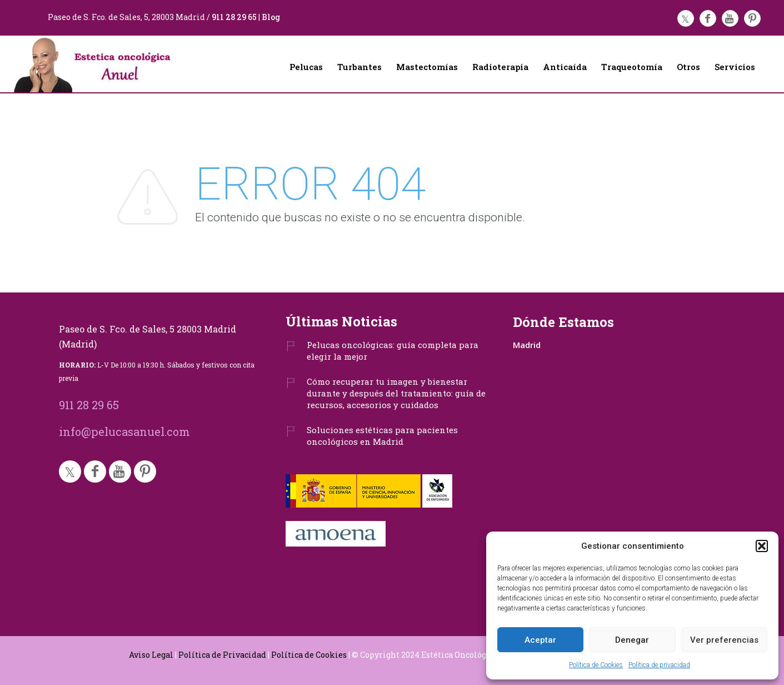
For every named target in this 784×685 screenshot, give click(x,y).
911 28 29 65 (234, 17)
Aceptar (540, 640)
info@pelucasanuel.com (124, 431)
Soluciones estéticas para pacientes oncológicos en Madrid (382, 436)
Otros (688, 67)
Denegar (632, 640)
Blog (271, 17)
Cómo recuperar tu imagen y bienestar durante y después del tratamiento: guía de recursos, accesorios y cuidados (396, 393)
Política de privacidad (659, 665)
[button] (762, 546)
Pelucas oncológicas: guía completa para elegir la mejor (393, 351)
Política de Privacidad (222, 655)
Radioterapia (500, 67)
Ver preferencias (724, 640)
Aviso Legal (151, 655)
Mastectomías (427, 67)
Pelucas (306, 67)
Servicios (735, 67)
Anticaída (565, 67)
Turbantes (359, 67)
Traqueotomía (632, 67)
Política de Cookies (596, 665)
